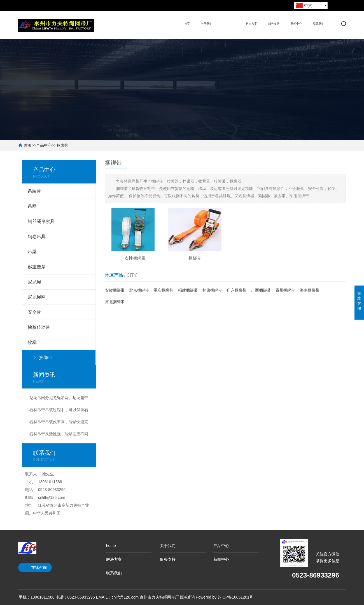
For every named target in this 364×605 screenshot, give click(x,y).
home (111, 546)
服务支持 (274, 24)
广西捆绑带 (261, 290)
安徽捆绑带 (115, 290)
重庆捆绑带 (164, 290)
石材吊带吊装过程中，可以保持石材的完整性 (61, 410)
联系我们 (319, 24)
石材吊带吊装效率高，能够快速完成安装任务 (61, 422)
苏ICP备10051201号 (235, 597)
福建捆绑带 (188, 290)
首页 (187, 24)
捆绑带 (62, 145)
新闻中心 (296, 24)
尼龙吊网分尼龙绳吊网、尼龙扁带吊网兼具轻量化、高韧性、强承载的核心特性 (61, 398)
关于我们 (207, 24)
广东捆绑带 (237, 290)
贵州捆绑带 (285, 290)
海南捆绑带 (310, 290)
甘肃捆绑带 (212, 290)
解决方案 (251, 24)
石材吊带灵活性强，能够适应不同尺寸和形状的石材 (61, 434)
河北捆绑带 (115, 302)
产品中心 (229, 20)
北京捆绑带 (139, 290)
